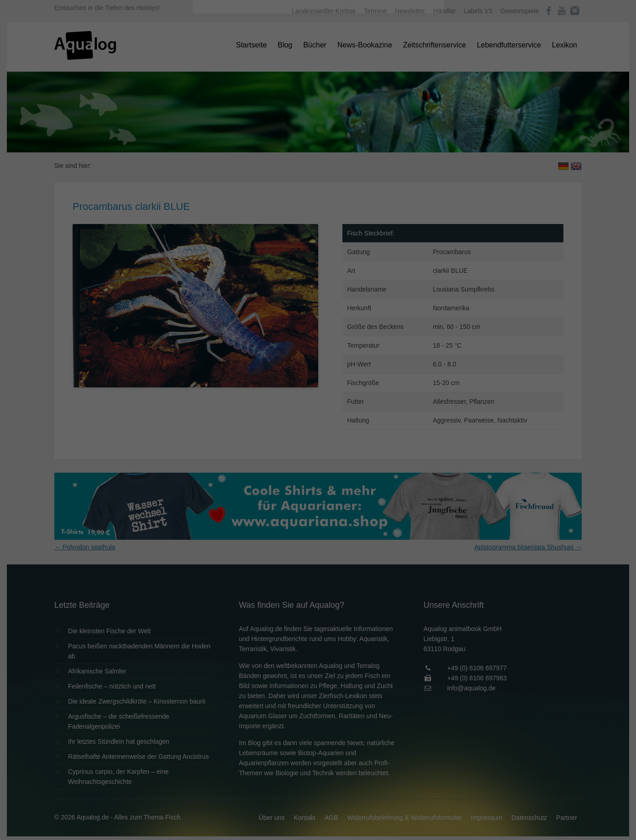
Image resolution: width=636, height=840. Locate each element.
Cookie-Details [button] (292, 253)
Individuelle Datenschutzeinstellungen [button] (318, 233)
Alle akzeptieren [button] (318, 179)
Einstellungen (219, 125)
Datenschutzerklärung (261, 117)
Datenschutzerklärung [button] (336, 253)
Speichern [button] (318, 206)
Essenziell (220, 147)
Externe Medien (402, 147)
